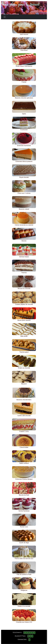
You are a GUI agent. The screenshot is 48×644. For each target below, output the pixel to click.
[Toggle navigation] (5, 17)
